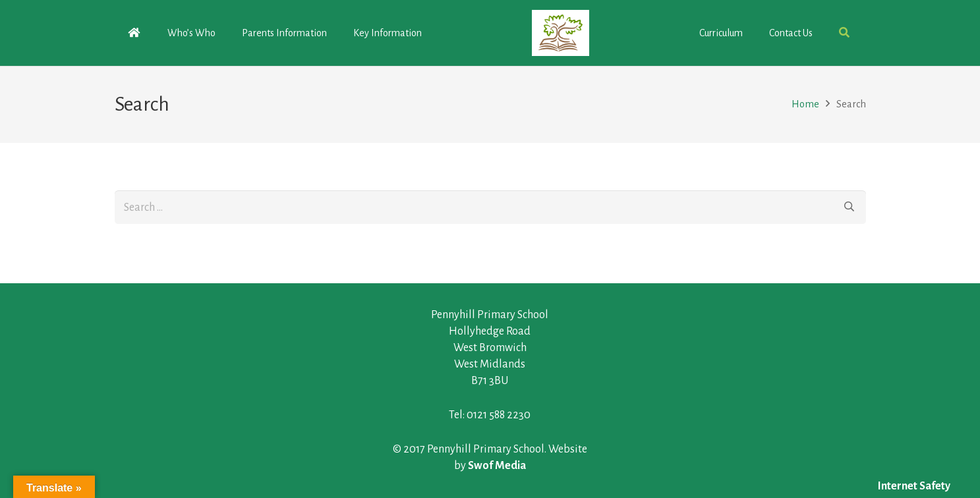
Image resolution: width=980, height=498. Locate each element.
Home (805, 104)
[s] (490, 207)
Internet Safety (914, 486)
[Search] (849, 207)
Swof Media (497, 466)
